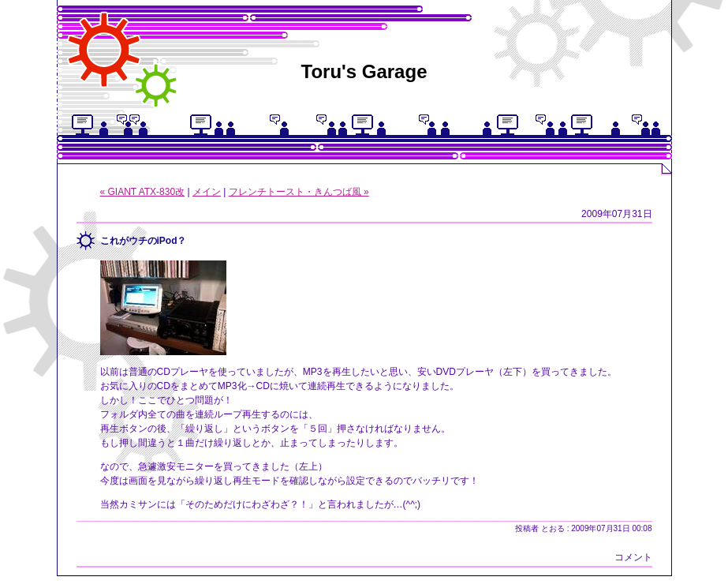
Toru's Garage (364, 71)
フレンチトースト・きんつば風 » (299, 192)
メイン (207, 192)
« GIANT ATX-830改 (143, 192)
